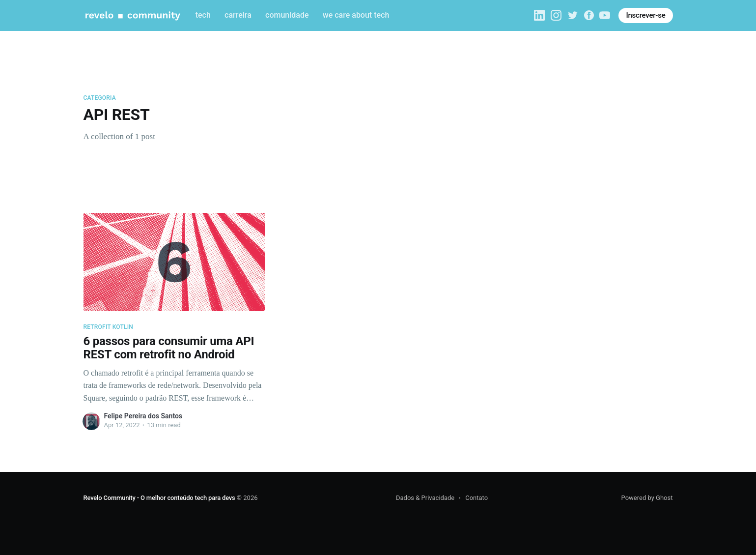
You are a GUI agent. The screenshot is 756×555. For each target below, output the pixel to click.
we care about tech (356, 15)
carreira (238, 15)
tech (203, 15)
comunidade (287, 15)
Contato (476, 498)
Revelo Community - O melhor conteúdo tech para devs (159, 498)
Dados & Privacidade (425, 498)
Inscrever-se (645, 15)
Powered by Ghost (647, 498)
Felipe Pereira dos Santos (143, 416)
